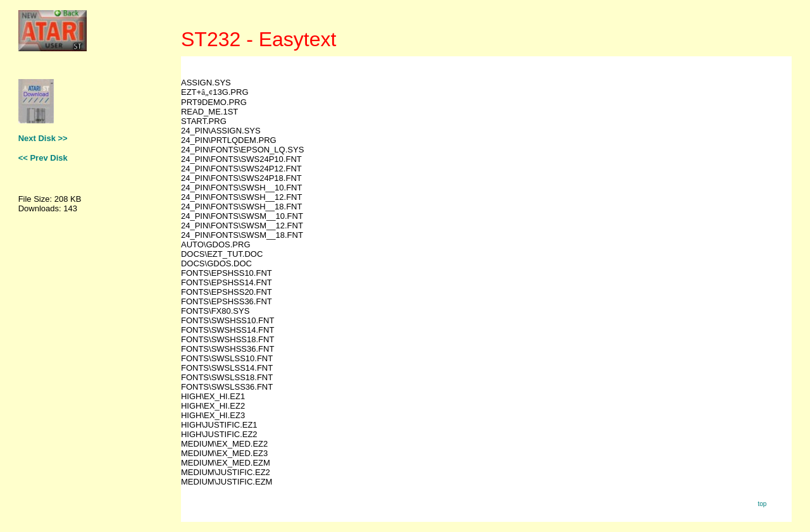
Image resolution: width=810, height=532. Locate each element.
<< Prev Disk (43, 158)
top (762, 504)
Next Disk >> (43, 138)
